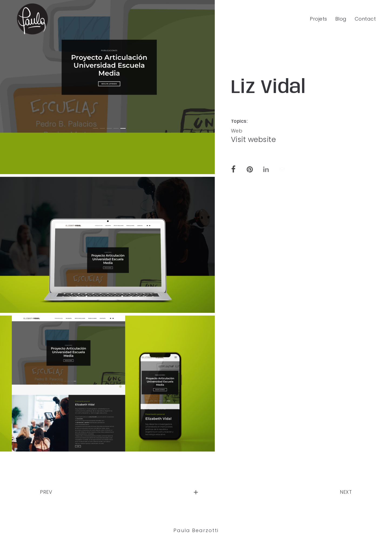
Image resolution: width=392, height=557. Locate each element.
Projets (319, 19)
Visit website (254, 140)
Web (237, 131)
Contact (365, 19)
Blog (341, 19)
